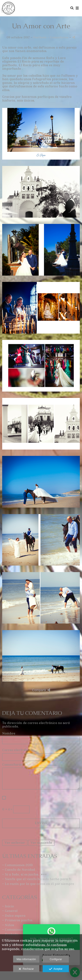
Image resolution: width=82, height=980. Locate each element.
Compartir (41, 690)
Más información (26, 959)
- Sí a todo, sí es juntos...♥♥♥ (24, 875)
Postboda (40, 37)
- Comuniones (13, 930)
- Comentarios (58, 37)
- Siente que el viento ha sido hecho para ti (37, 879)
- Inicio (8, 906)
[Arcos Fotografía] (8, 8)
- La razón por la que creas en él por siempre (38, 884)
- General (10, 911)
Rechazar (26, 969)
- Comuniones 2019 (17, 865)
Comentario (12, 765)
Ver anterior (15, 843)
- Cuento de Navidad (19, 870)
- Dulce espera (14, 916)
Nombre (9, 734)
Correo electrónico (17, 750)
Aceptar (56, 969)
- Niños (8, 925)
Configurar (56, 959)
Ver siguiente (41, 843)
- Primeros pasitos (17, 920)
